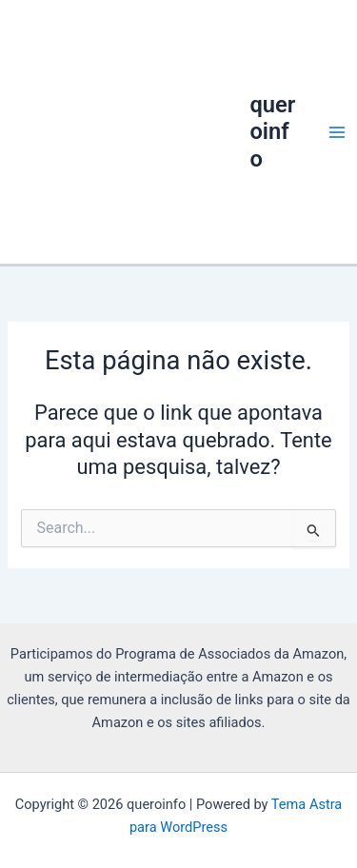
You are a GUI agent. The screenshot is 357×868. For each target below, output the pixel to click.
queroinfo (272, 132)
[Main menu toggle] (337, 132)
